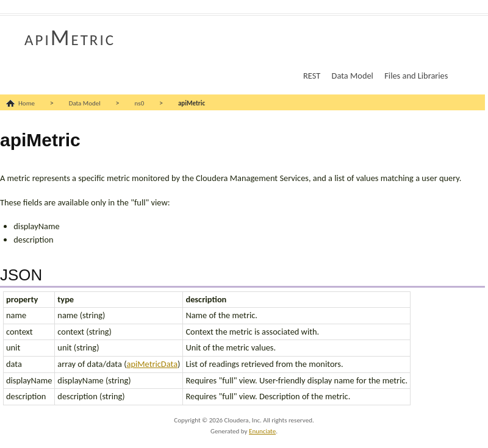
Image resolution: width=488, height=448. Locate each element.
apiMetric (70, 38)
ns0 (140, 103)
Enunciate (262, 431)
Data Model (353, 76)
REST (312, 76)
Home (27, 103)
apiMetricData (152, 364)
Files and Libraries (416, 76)
